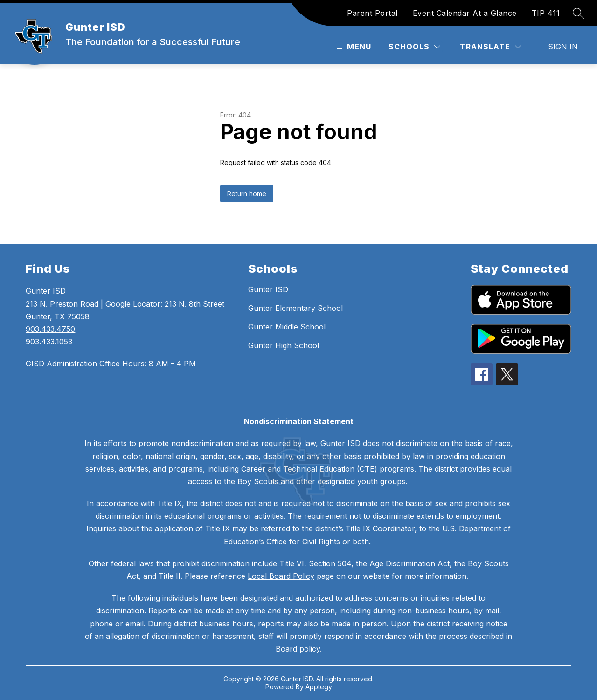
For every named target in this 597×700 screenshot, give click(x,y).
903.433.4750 (50, 329)
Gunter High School (284, 345)
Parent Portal (372, 13)
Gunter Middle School (287, 327)
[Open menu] (353, 47)
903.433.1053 (49, 342)
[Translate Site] (490, 47)
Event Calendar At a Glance (465, 13)
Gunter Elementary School (295, 308)
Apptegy (319, 687)
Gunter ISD (268, 289)
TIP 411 (546, 13)
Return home (247, 194)
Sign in (563, 47)
